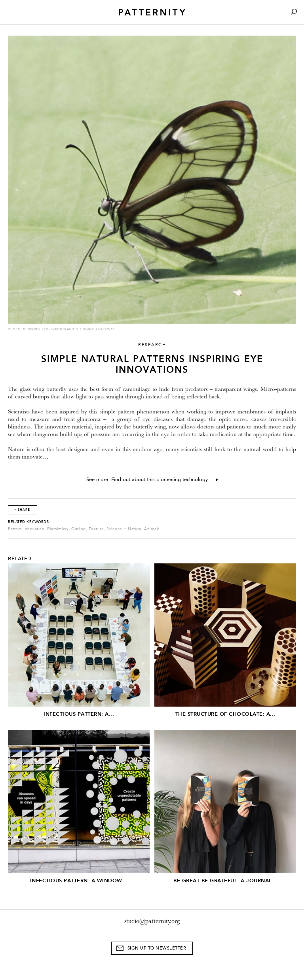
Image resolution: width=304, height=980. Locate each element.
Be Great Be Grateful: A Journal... (225, 880)
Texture (96, 529)
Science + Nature (124, 529)
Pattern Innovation (26, 529)
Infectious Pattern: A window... (79, 880)
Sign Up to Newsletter (157, 948)
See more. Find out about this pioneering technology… (152, 480)
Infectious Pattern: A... (79, 714)
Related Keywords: (29, 522)
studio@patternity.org (152, 921)
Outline (79, 529)
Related (20, 559)
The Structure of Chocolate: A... (225, 714)
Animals (152, 529)
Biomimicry (58, 529)
